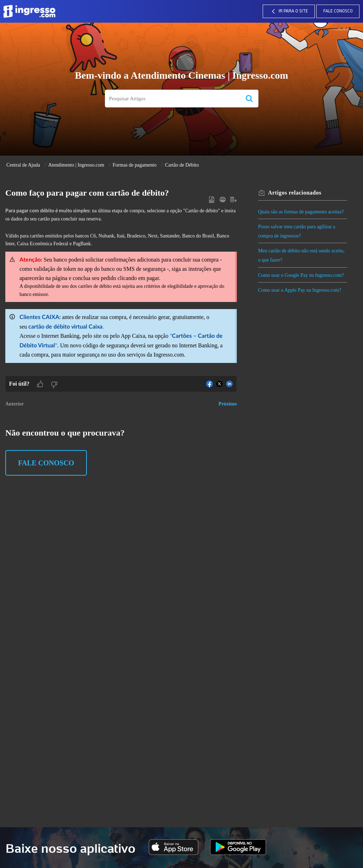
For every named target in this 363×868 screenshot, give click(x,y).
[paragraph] (121, 291)
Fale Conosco (338, 11)
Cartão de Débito (182, 165)
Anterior (15, 404)
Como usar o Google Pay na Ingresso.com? (302, 275)
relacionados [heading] (296, 193)
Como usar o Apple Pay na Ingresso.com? (301, 290)
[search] (172, 99)
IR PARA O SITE (289, 11)
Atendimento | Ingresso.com (76, 165)
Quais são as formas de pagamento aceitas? (302, 212)
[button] (249, 99)
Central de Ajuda (23, 165)
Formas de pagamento (135, 165)
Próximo (227, 404)
